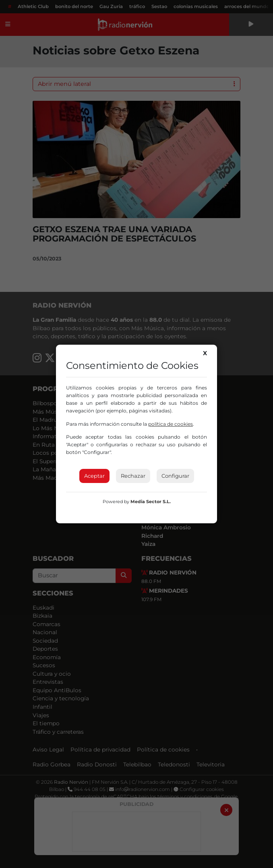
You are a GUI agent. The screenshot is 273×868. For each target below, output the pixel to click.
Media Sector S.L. (151, 502)
